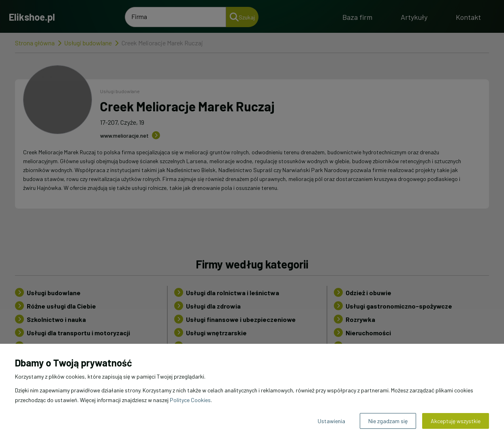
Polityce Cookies (190, 400)
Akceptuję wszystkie (456, 421)
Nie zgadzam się (388, 421)
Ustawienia (331, 421)
